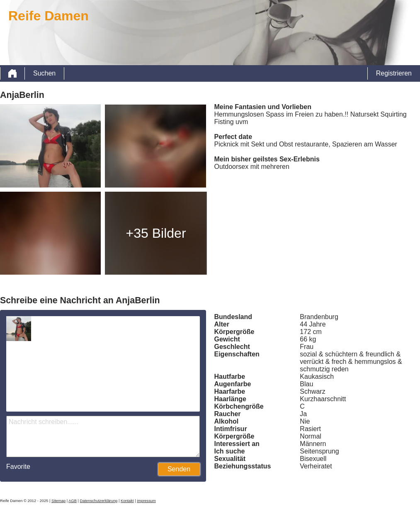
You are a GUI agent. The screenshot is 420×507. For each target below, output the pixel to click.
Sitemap (58, 501)
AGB (73, 501)
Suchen (44, 73)
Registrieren (394, 73)
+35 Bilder (156, 233)
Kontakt (127, 501)
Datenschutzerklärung (99, 501)
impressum (146, 501)
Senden (179, 469)
